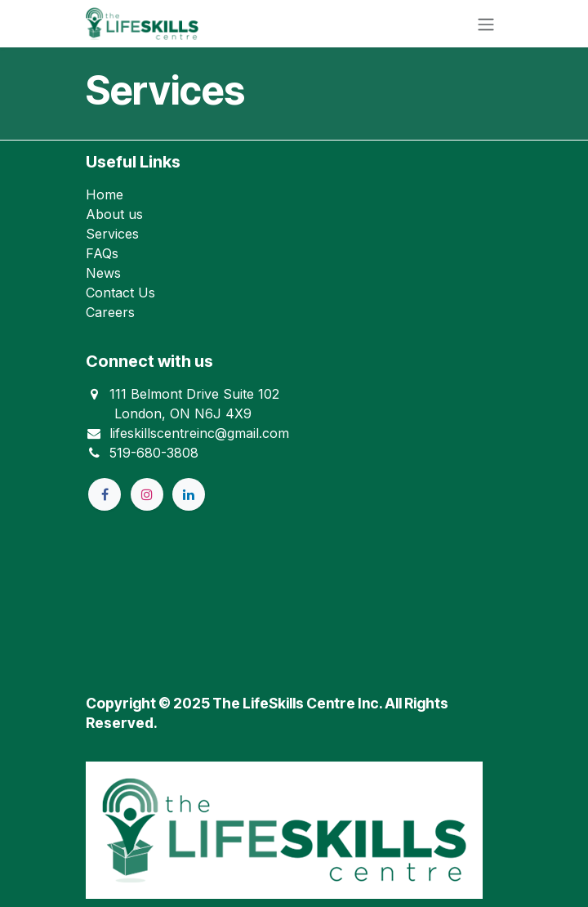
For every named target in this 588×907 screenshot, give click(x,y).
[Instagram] (147, 494)
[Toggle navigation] (486, 24)
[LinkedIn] (189, 494)
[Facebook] (105, 494)
